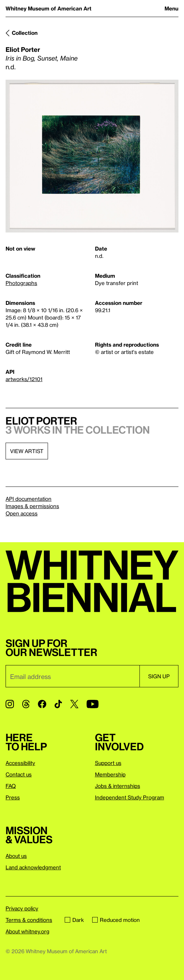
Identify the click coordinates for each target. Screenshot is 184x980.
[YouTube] (93, 704)
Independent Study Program (130, 797)
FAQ (11, 786)
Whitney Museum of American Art (49, 8)
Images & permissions (32, 506)
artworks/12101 (24, 379)
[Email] (73, 676)
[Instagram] (10, 704)
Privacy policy (22, 908)
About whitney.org (27, 931)
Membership (110, 774)
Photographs (21, 283)
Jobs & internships (118, 786)
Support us (108, 763)
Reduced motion (116, 920)
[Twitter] (74, 704)
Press (13, 797)
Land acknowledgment (33, 867)
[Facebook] (42, 704)
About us (16, 856)
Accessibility (20, 763)
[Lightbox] (92, 156)
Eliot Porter (23, 49)
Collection (25, 33)
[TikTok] (58, 704)
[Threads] (26, 704)
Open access (22, 513)
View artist (27, 451)
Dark (74, 920)
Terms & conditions (29, 920)
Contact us (19, 774)
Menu (171, 8)
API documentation (29, 499)
